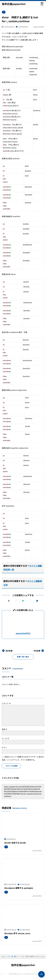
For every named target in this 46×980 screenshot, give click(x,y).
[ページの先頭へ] (41, 974)
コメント (6, 703)
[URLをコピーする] (37, 601)
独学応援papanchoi (14, 4)
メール (5, 738)
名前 (5, 729)
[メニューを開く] (42, 4)
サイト (4, 748)
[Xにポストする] (9, 601)
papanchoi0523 (23, 633)
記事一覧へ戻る (23, 657)
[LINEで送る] (23, 601)
